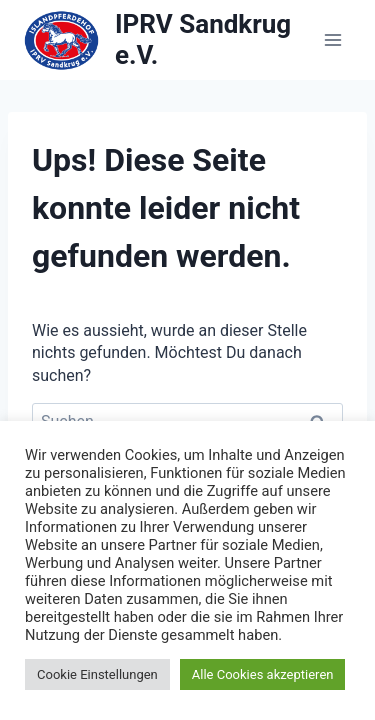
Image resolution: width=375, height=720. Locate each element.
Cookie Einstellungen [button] (97, 674)
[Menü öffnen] (332, 39)
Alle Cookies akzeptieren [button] (263, 674)
